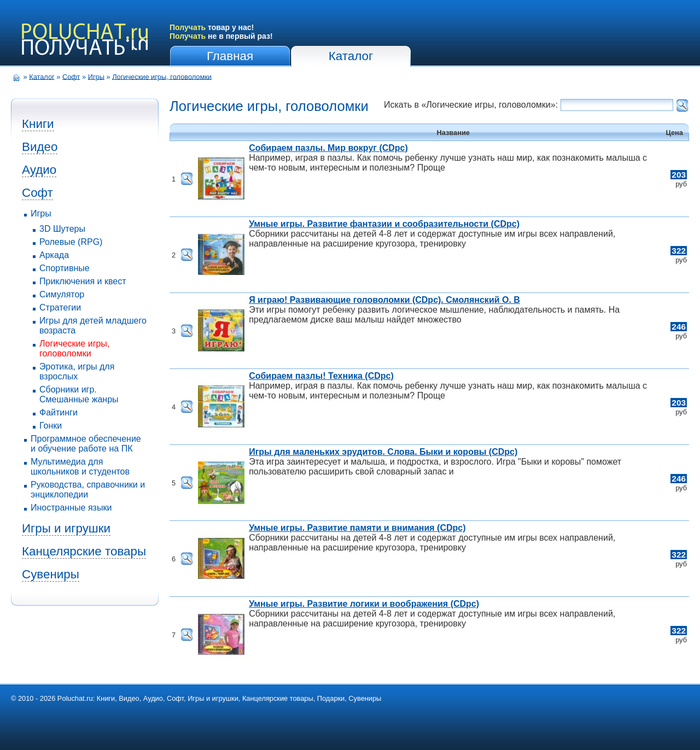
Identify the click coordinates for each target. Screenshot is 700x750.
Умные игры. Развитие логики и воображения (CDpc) (364, 604)
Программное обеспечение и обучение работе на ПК (86, 444)
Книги (38, 124)
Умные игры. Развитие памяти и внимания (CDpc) (357, 528)
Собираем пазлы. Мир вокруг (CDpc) (328, 148)
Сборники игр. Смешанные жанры (79, 394)
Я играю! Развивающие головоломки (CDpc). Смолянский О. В (384, 300)
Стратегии (60, 307)
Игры (96, 76)
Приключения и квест (83, 281)
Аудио (39, 170)
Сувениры (51, 574)
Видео (40, 147)
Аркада (54, 255)
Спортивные (65, 268)
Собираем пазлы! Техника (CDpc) (321, 376)
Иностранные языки (71, 508)
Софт (71, 76)
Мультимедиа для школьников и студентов (80, 467)
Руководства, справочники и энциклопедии (88, 490)
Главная (230, 56)
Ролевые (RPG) (71, 242)
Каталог (351, 56)
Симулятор (62, 294)
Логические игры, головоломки (162, 76)
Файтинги (59, 412)
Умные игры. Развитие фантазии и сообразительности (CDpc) (384, 224)
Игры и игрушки (66, 528)
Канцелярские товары (84, 551)
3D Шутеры (62, 229)
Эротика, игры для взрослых (77, 371)
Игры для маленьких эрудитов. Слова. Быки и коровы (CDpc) (383, 452)
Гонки (51, 426)
